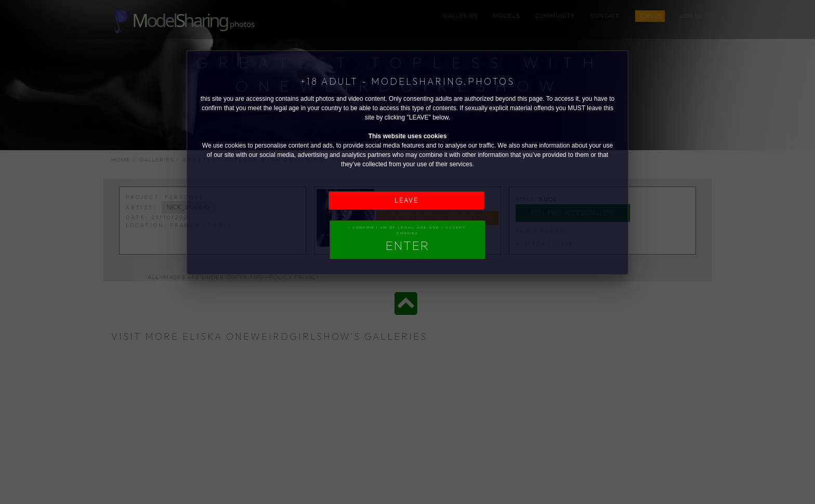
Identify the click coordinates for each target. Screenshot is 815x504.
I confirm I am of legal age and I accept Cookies (407, 239)
